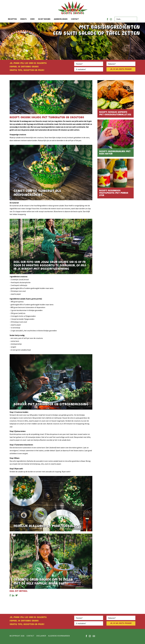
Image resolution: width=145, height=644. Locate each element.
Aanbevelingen (61, 19)
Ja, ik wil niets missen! (121, 69)
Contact (75, 19)
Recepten (12, 19)
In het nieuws (44, 19)
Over (32, 19)
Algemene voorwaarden (59, 636)
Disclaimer (41, 636)
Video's (23, 19)
